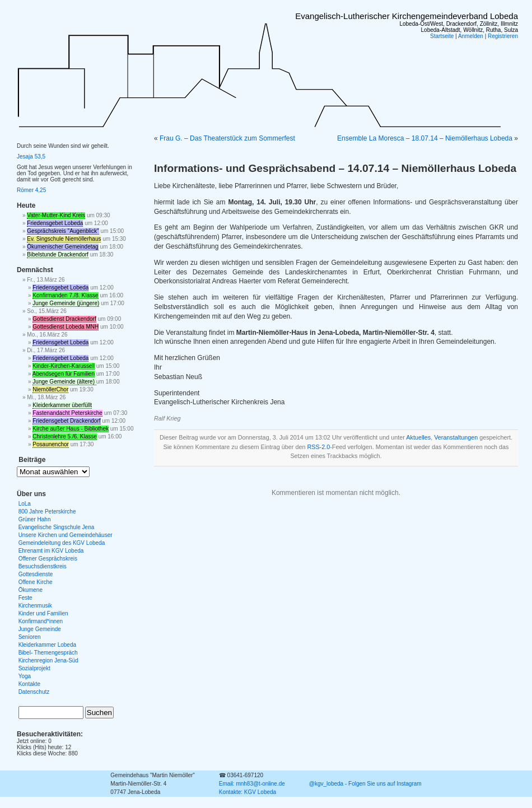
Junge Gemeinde (40, 629)
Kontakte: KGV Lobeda (248, 792)
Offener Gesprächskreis (48, 559)
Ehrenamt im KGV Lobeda (51, 551)
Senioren (30, 637)
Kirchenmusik (35, 606)
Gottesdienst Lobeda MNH (66, 327)
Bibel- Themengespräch (48, 653)
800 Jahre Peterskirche (47, 512)
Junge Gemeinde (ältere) (64, 382)
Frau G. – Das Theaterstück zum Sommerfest (227, 138)
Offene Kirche (36, 582)
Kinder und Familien (43, 613)
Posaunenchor (51, 444)
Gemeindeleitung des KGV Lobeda (62, 543)
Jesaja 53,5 (31, 157)
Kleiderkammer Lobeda (47, 645)
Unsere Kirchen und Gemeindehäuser (66, 535)
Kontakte (29, 684)
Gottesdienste (36, 574)
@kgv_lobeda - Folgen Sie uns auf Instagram (365, 784)
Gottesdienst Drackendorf (64, 319)
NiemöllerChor (50, 389)
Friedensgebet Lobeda (55, 223)
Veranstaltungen (456, 437)
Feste (25, 598)
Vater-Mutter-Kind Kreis (56, 215)
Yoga (25, 676)
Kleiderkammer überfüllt (62, 405)
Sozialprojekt (34, 668)
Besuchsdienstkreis (43, 566)
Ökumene (31, 590)
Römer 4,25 (31, 190)
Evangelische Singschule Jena (57, 527)
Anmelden (471, 36)
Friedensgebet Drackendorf (66, 421)
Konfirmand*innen (41, 621)
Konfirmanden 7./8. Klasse (65, 295)
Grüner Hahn (35, 519)
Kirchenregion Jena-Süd (48, 660)
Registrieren (503, 36)
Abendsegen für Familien (64, 374)
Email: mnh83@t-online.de (252, 784)
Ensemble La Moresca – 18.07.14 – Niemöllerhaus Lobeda (425, 138)
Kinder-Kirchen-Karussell (64, 366)
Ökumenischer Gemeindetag (62, 247)
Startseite (442, 36)
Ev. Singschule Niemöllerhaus (64, 239)
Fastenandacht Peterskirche (67, 413)
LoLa (25, 504)
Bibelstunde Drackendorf (58, 254)
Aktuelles (418, 437)
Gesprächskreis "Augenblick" (63, 231)
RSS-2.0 (318, 447)
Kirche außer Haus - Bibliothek (71, 429)
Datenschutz (34, 692)
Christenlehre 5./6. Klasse (65, 436)
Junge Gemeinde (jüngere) (66, 303)
